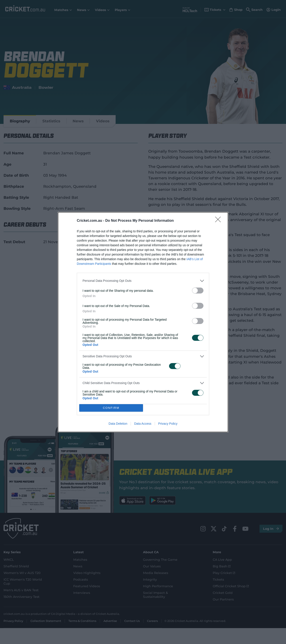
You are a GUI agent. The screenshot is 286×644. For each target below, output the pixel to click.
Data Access (143, 424)
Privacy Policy (168, 424)
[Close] (219, 221)
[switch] (198, 291)
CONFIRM (111, 408)
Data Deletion (118, 424)
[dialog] (143, 322)
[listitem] (143, 281)
